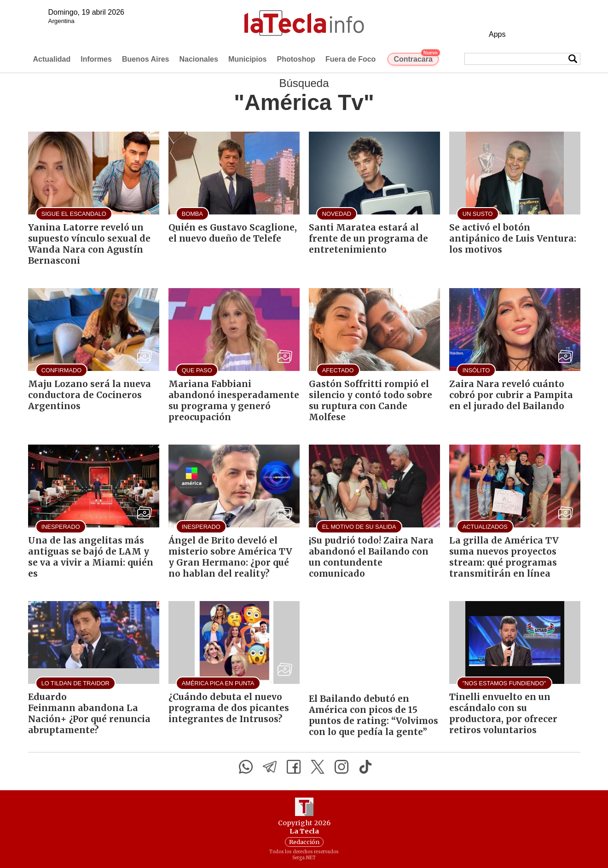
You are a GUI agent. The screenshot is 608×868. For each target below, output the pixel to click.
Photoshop (296, 59)
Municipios (248, 59)
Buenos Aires (146, 59)
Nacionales (198, 59)
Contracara (416, 58)
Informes (96, 59)
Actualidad (52, 59)
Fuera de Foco (350, 59)
